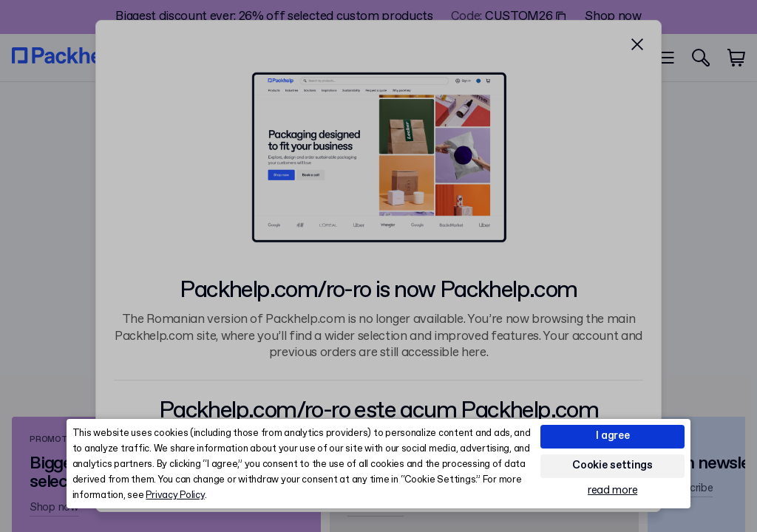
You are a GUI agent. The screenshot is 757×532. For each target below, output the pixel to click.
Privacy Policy (175, 495)
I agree (613, 436)
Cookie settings (612, 465)
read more (612, 491)
